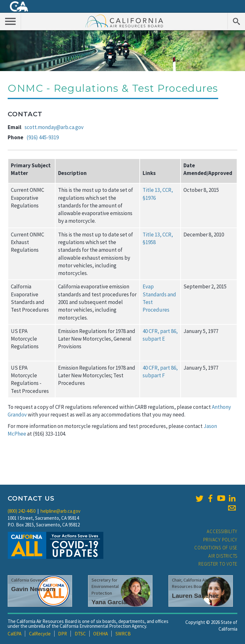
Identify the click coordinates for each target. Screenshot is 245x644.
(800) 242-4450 (22, 511)
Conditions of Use (216, 548)
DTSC (80, 634)
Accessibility (222, 531)
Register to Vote (218, 564)
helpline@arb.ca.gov (60, 511)
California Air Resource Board (124, 21)
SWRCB (123, 634)
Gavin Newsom (33, 589)
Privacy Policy (220, 540)
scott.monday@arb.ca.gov (54, 127)
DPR (63, 634)
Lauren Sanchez (195, 596)
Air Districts (223, 556)
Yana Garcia (109, 602)
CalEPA (15, 634)
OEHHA (100, 634)
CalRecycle (40, 634)
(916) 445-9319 (43, 137)
